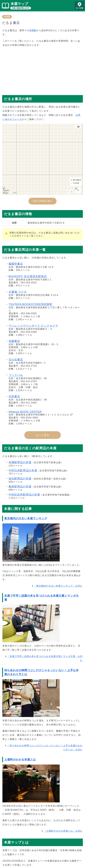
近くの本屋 (79, 8)
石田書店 (14, 396)
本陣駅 (7, 17)
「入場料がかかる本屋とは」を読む (63, 831)
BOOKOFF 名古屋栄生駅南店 (28, 276)
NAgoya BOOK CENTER (25, 412)
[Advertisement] (42, 70)
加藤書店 (14, 341)
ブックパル (16, 375)
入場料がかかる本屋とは (20, 759)
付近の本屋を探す (42, 201)
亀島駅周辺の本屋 (20, 487)
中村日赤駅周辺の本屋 (23, 470)
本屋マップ (19, 4)
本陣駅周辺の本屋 (20, 462)
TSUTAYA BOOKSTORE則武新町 (31, 304)
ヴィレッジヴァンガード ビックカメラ (33, 326)
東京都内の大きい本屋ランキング (26, 518)
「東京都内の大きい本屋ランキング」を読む (58, 586)
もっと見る (43, 435)
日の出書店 (16, 360)
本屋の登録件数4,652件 (21, 8)
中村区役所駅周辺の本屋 (24, 495)
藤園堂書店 (16, 264)
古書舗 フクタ (18, 292)
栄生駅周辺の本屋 (20, 479)
